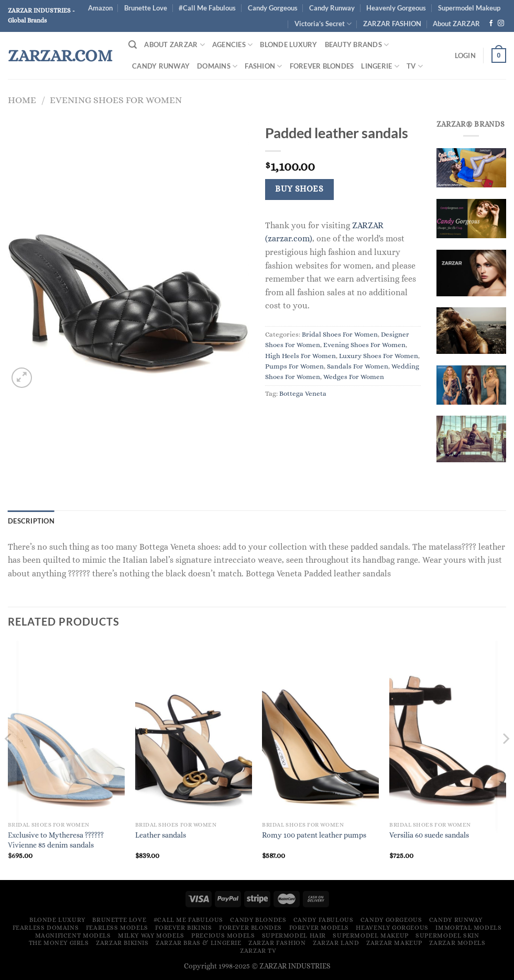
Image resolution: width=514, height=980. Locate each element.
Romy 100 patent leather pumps (314, 835)
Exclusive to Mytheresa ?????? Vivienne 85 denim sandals (56, 840)
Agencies (233, 45)
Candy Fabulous (324, 920)
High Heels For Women (300, 356)
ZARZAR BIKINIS (122, 943)
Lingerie (380, 66)
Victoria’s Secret (323, 24)
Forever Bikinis (183, 928)
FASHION (263, 66)
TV (415, 66)
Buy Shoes (299, 189)
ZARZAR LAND (336, 943)
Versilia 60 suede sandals (429, 835)
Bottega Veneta (303, 393)
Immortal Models (468, 928)
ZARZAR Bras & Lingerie (198, 943)
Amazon (100, 8)
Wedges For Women (354, 377)
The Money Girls (59, 943)
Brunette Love (146, 8)
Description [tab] (31, 521)
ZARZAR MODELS (457, 943)
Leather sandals (161, 835)
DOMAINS (217, 66)
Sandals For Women (358, 366)
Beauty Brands (357, 45)
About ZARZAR (174, 45)
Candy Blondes (258, 920)
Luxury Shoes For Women (379, 356)
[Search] (133, 45)
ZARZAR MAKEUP (394, 943)
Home (22, 100)
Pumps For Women (294, 366)
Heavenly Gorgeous (396, 8)
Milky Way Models (151, 936)
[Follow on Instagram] (501, 24)
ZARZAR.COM (60, 55)
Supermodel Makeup (469, 8)
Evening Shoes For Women (116, 100)
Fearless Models (117, 928)
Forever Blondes (322, 66)
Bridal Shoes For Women (340, 334)
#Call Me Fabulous (207, 8)
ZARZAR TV (258, 951)
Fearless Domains (46, 928)
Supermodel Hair (294, 936)
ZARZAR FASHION (392, 24)
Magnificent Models (73, 936)
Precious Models (223, 936)
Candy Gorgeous (273, 8)
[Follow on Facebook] (491, 24)
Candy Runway (332, 8)
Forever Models (319, 928)
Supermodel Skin (447, 936)
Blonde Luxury (288, 44)
